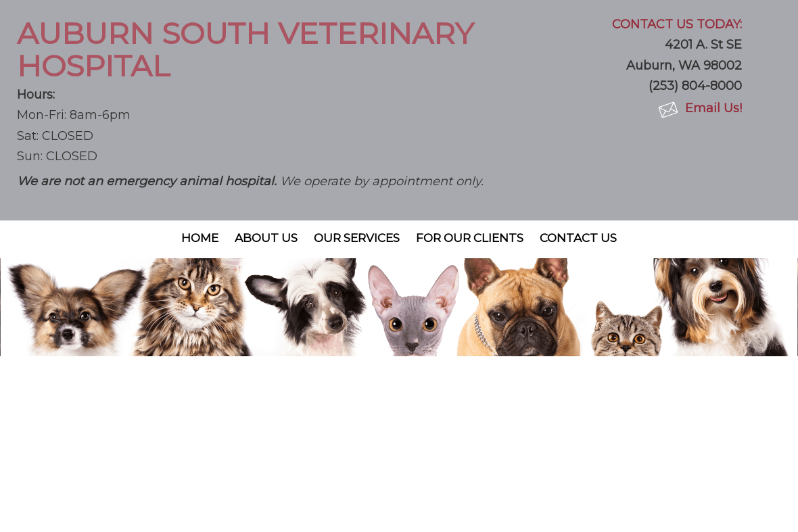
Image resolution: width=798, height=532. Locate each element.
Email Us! (713, 108)
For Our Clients (470, 238)
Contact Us (578, 238)
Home (200, 238)
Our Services (357, 238)
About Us (266, 238)
